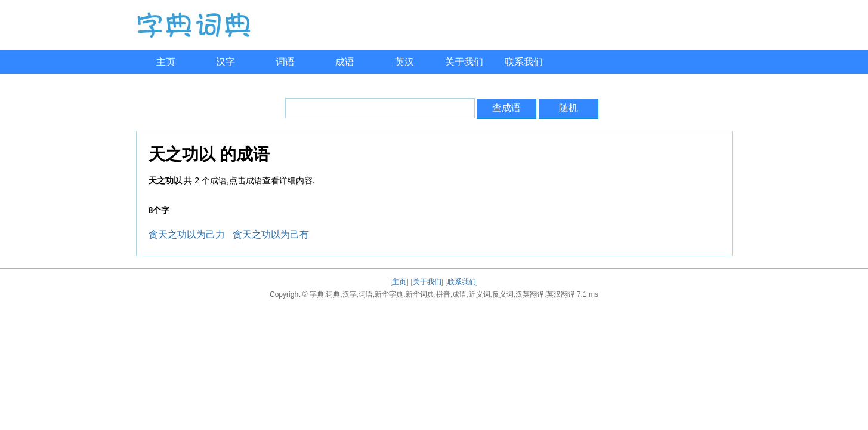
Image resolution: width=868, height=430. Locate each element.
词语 (285, 62)
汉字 (226, 62)
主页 (166, 62)
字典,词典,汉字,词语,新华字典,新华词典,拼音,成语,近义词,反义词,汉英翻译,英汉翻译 (442, 294)
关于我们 (464, 62)
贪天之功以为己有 (271, 234)
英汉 (404, 62)
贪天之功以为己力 (187, 234)
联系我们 (524, 62)
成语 (345, 62)
